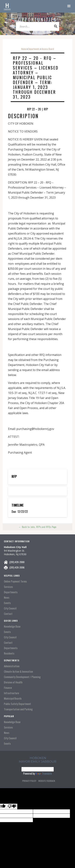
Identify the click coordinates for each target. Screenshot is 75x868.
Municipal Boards (13, 698)
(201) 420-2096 (17, 567)
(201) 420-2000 (17, 562)
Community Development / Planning (22, 677)
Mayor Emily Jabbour (38, 762)
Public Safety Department (17, 704)
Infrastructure (11, 693)
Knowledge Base (12, 626)
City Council (10, 608)
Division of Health (13, 682)
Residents (9, 653)
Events (7, 603)
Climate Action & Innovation (18, 671)
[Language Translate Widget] (38, 769)
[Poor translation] (12, 807)
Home (24, 49)
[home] (7, 6)
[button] (69, 6)
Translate (44, 773)
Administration (12, 666)
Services (8, 587)
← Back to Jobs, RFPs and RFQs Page (38, 527)
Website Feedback (47, 781)
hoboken (38, 758)
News (7, 597)
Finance (8, 688)
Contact (8, 614)
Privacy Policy (29, 781)
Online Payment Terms (15, 581)
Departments (34, 49)
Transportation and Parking (18, 709)
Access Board (48, 49)
